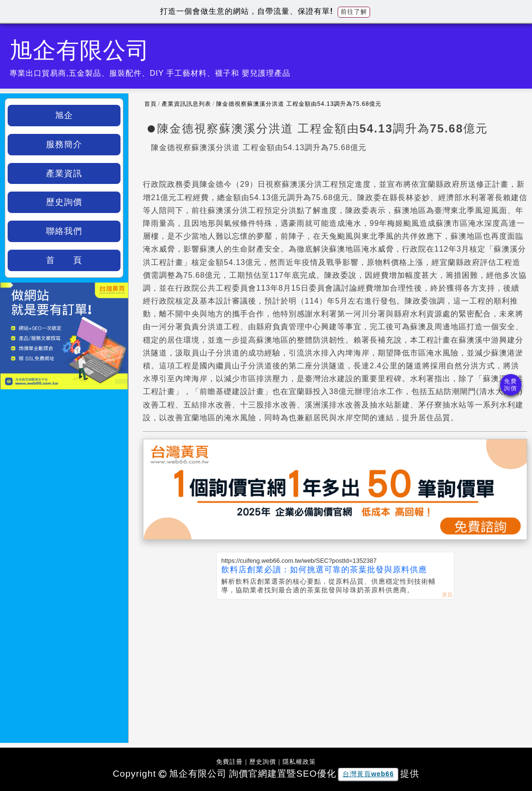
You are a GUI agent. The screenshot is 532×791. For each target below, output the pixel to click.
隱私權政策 (299, 762)
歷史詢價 (64, 202)
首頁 (151, 104)
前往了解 (354, 12)
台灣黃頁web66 (368, 774)
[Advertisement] (335, 671)
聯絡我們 (64, 231)
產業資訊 (64, 173)
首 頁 (64, 260)
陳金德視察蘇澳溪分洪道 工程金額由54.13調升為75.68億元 (299, 104)
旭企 (64, 115)
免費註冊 (230, 762)
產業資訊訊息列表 (186, 104)
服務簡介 (64, 144)
